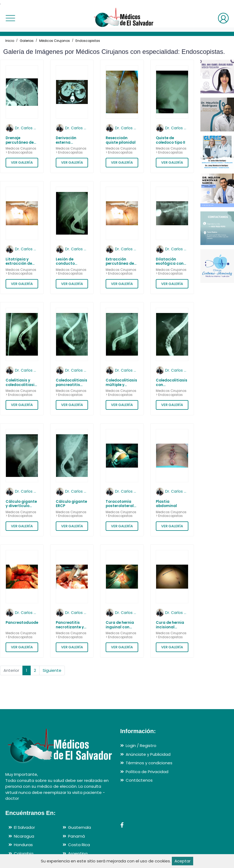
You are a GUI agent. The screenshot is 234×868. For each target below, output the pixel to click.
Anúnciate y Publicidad (148, 754)
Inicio (10, 41)
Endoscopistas (88, 41)
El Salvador (24, 828)
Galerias (27, 41)
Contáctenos (139, 780)
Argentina (78, 853)
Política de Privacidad (147, 772)
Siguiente (52, 670)
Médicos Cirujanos (55, 41)
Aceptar (183, 861)
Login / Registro (141, 746)
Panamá (76, 836)
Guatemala (80, 828)
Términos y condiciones (149, 763)
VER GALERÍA (22, 162)
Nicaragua (24, 836)
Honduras (23, 845)
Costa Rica (79, 845)
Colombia (24, 853)
